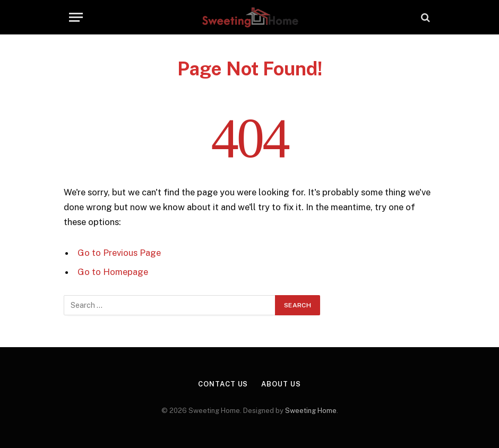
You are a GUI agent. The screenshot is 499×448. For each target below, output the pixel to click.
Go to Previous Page (119, 253)
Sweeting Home (311, 411)
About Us (281, 384)
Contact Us (223, 384)
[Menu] (76, 17)
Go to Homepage (113, 272)
